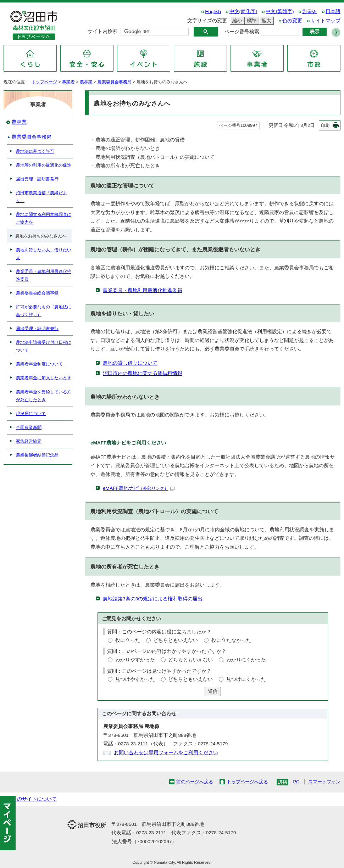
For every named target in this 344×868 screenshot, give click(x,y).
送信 (213, 691)
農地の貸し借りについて (130, 363)
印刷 (325, 125)
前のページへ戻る (195, 782)
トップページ (44, 82)
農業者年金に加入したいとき (44, 378)
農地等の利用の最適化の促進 (44, 165)
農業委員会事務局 (115, 82)
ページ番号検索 (242, 32)
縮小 (236, 21)
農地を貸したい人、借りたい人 (44, 254)
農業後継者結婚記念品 (37, 455)
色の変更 (292, 21)
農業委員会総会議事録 (37, 293)
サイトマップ (326, 21)
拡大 (265, 21)
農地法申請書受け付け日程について (44, 346)
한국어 (310, 12)
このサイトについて (34, 799)
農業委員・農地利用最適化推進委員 (143, 290)
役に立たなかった (231, 640)
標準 (251, 21)
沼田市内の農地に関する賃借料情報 (143, 373)
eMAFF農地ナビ (139, 488)
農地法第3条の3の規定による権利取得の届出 (153, 599)
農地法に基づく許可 (35, 151)
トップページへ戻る (247, 782)
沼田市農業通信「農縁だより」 (41, 197)
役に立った (128, 640)
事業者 (68, 82)
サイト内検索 (102, 31)
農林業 (86, 82)
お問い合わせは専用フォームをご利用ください (166, 753)
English (213, 12)
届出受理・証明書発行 (37, 179)
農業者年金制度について (39, 364)
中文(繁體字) (280, 12)
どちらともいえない (176, 640)
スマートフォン (324, 782)
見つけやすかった (135, 679)
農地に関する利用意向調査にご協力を (44, 218)
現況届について (31, 414)
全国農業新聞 (29, 427)
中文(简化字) (243, 12)
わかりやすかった (135, 660)
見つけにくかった (246, 679)
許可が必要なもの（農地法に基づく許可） (44, 311)
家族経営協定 (29, 441)
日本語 (333, 12)
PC (296, 782)
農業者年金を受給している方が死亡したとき (44, 396)
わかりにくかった (246, 660)
